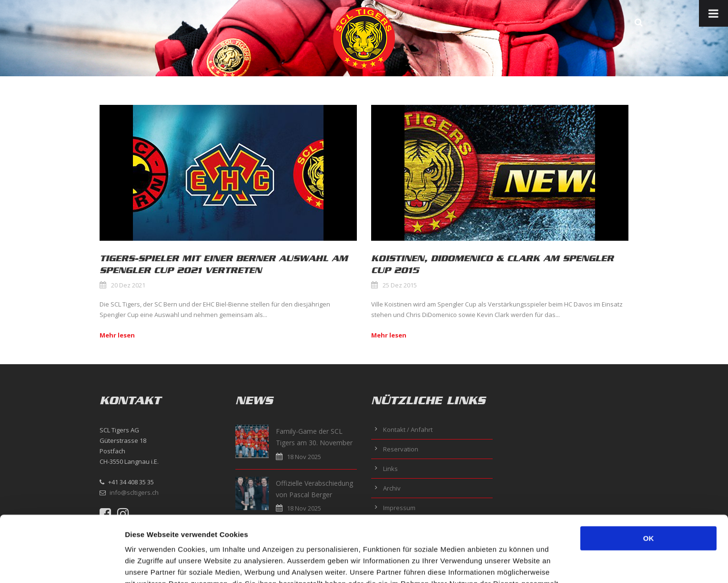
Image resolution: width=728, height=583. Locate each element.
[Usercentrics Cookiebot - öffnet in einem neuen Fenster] (62, 564)
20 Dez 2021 (128, 285)
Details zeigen (507, 564)
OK (649, 476)
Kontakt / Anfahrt (408, 430)
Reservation (401, 449)
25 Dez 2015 (400, 285)
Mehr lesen (117, 335)
